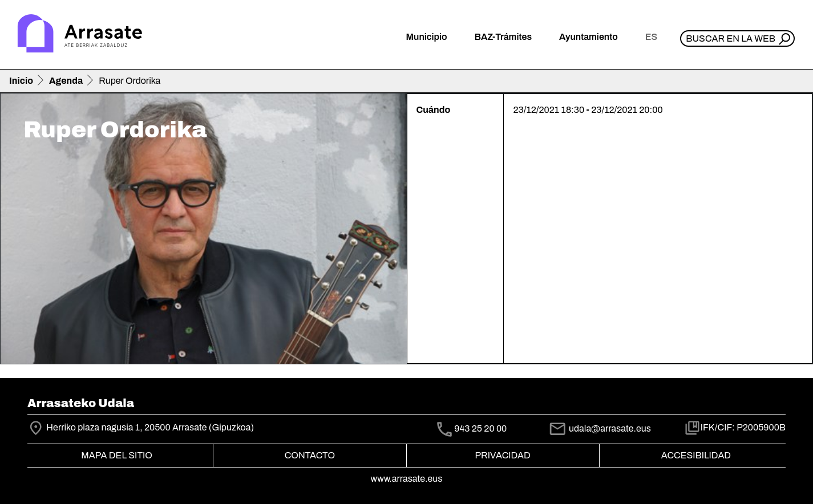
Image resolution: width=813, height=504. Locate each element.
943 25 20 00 (480, 428)
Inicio (21, 81)
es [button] (651, 37)
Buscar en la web (731, 38)
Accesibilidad (696, 455)
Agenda (66, 81)
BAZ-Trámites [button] (503, 37)
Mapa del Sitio (117, 455)
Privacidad (502, 455)
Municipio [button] (427, 37)
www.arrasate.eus (407, 479)
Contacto (310, 455)
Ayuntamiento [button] (588, 37)
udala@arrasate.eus (600, 428)
